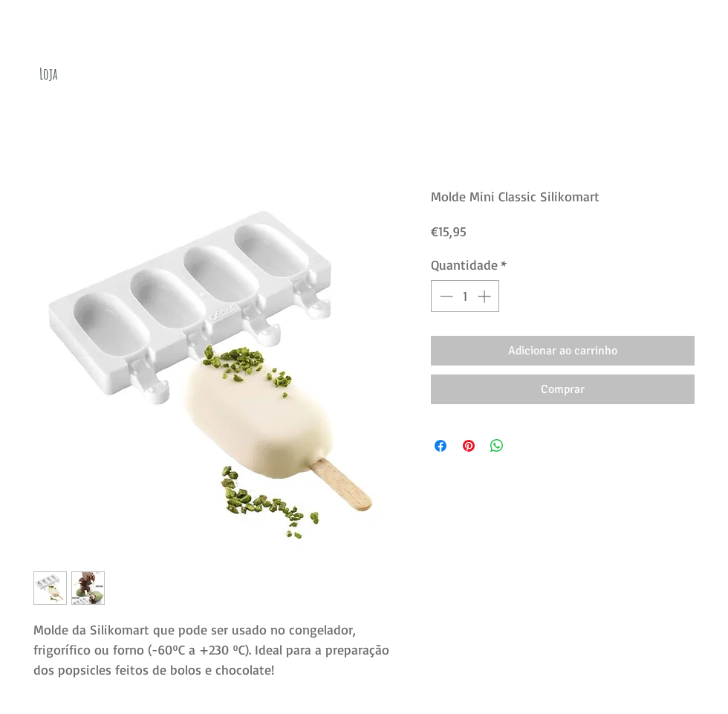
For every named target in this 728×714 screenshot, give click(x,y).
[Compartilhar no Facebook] (441, 446)
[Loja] (48, 74)
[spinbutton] (465, 296)
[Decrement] (445, 296)
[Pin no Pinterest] (469, 446)
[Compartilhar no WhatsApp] (497, 446)
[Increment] (485, 296)
